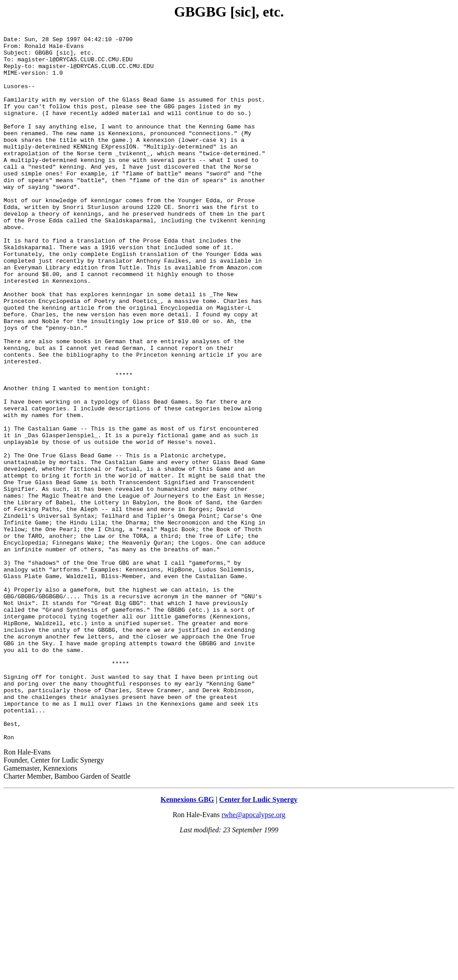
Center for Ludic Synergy (258, 942)
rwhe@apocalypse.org (253, 957)
